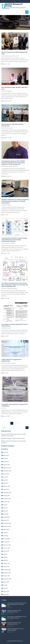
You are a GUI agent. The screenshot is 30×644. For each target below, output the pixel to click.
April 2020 (6, 536)
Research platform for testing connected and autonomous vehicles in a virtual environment (15, 201)
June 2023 (6, 477)
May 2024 (5, 458)
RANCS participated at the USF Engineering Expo (15, 629)
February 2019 (6, 563)
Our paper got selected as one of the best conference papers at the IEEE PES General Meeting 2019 (15, 285)
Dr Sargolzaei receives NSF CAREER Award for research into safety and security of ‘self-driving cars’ (13, 163)
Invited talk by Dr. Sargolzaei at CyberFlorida (12, 360)
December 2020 (7, 523)
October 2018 (6, 576)
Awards (11, 56)
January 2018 (6, 591)
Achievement (6, 56)
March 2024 (6, 462)
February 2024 (7, 465)
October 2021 (6, 502)
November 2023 (7, 468)
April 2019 (5, 560)
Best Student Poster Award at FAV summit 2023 (12, 125)
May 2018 (5, 588)
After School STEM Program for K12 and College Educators (17, 617)
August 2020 (6, 529)
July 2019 (5, 554)
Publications (16, 56)
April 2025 (6, 452)
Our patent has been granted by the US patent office (15, 325)
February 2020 (7, 539)
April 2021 (5, 511)
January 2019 (6, 567)
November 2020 (7, 526)
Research (15, 166)
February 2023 (7, 486)
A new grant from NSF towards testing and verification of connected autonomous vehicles (14, 240)
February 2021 (6, 517)
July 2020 (5, 533)
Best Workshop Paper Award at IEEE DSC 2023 (15, 88)
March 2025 (6, 455)
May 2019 (5, 557)
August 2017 (6, 594)
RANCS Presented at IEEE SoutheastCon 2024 (15, 53)
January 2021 (6, 520)
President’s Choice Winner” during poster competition (15, 405)
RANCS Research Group (14, 5)
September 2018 (7, 579)
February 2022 (7, 496)
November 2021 (7, 499)
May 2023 (5, 480)
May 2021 (5, 508)
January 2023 (6, 489)
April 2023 (6, 483)
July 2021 (5, 505)
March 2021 (6, 514)
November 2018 (7, 573)
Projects (9, 205)
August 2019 (6, 551)
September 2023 (7, 471)
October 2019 (6, 548)
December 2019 (7, 545)
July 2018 (5, 585)
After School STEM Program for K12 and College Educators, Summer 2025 (17, 604)
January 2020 (6, 542)
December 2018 (7, 570)
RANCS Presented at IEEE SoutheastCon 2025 (14, 438)
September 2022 (7, 492)
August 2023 (6, 474)
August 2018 (6, 582)
